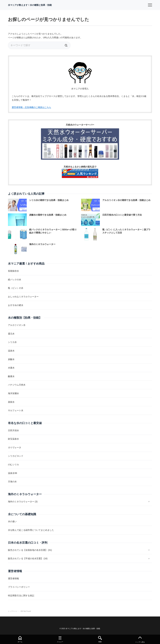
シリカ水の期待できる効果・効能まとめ (49, 200)
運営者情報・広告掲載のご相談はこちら (31, 107)
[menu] (150, 5)
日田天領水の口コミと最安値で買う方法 (122, 215)
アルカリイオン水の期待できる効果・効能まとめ (126, 200)
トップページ (13, 611)
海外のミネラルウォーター (42, 244)
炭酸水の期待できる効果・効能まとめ (48, 215)
